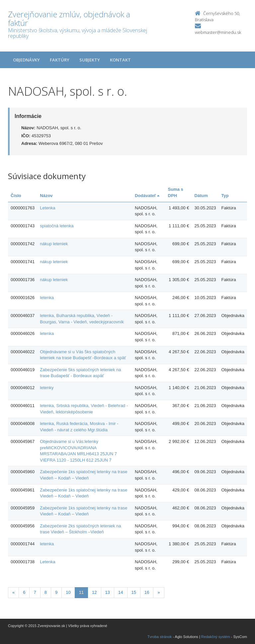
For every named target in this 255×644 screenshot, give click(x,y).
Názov (46, 196)
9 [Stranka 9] (56, 592)
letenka (47, 298)
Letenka (47, 208)
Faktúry (60, 60)
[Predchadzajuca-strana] (13, 593)
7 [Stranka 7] (35, 592)
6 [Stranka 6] (24, 592)
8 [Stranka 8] (46, 592)
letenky (47, 388)
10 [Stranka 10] (68, 592)
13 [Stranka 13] (108, 592)
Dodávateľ (147, 196)
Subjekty (90, 60)
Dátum (201, 196)
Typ (225, 196)
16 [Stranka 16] (147, 592)
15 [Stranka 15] (134, 592)
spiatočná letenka (57, 226)
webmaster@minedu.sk (218, 32)
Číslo (16, 196)
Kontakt (120, 60)
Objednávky (26, 60)
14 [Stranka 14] (121, 592)
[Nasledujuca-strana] (159, 593)
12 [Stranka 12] (94, 592)
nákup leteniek (54, 244)
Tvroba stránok (160, 637)
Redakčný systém (216, 637)
